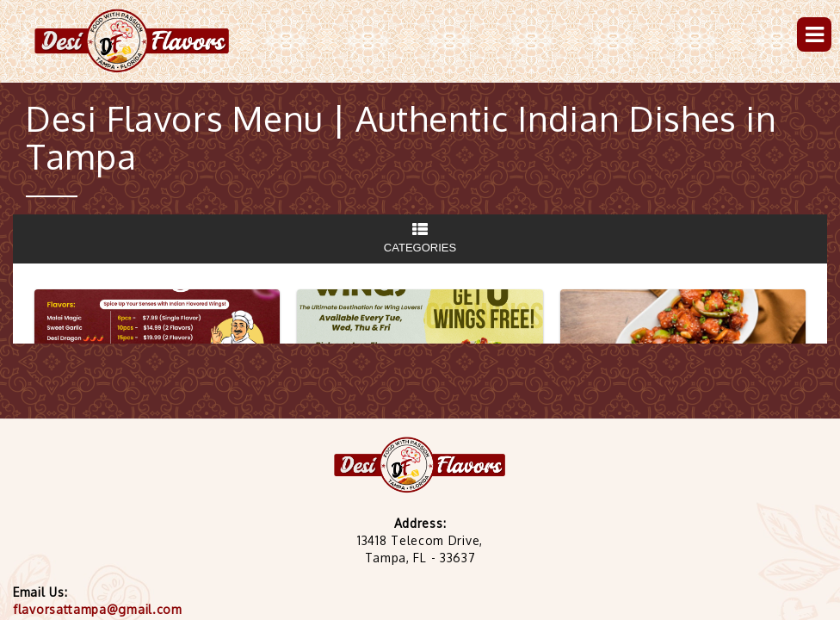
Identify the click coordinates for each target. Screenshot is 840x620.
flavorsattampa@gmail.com (98, 609)
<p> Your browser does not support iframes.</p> (420, 279)
